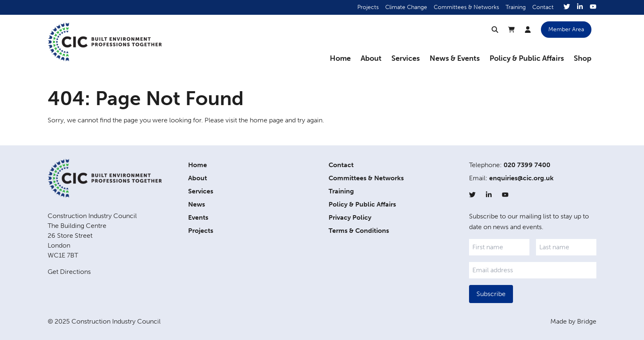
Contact (543, 7)
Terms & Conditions (359, 231)
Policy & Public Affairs (527, 58)
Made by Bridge (573, 321)
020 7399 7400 (527, 165)
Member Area (566, 29)
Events (198, 217)
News (197, 204)
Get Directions (69, 272)
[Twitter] (567, 7)
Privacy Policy (350, 217)
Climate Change (406, 7)
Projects (368, 7)
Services (406, 58)
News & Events (455, 58)
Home (340, 58)
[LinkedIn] (580, 7)
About (371, 58)
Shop (583, 58)
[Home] (105, 42)
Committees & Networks (466, 7)
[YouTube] (593, 7)
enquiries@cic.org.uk (521, 178)
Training (516, 7)
